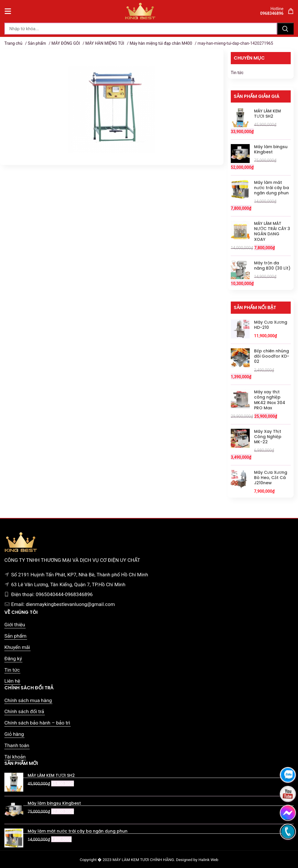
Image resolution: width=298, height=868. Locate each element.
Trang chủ (13, 43)
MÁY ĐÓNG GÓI (66, 43)
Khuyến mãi (17, 647)
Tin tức (237, 73)
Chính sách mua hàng (28, 700)
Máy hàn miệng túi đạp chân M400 (161, 43)
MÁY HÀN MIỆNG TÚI (105, 43)
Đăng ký (13, 659)
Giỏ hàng (14, 734)
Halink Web (208, 860)
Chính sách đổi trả (24, 711)
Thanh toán (17, 745)
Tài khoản (15, 757)
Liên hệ (12, 681)
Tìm (285, 29)
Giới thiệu (15, 625)
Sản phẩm (37, 43)
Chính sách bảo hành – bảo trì (37, 723)
